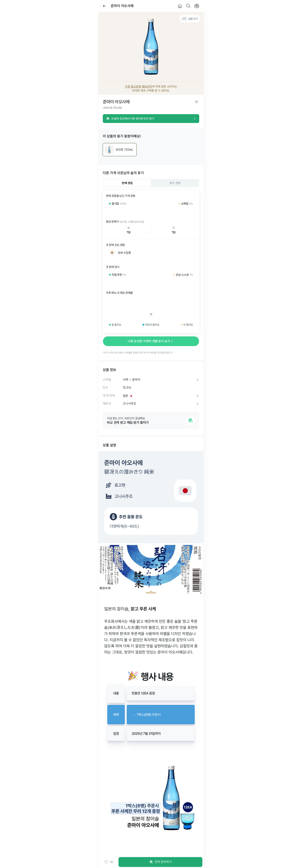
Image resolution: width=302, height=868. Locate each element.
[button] (109, 862)
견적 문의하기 (160, 862)
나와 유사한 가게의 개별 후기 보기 (151, 341)
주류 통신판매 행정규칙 (138, 86)
